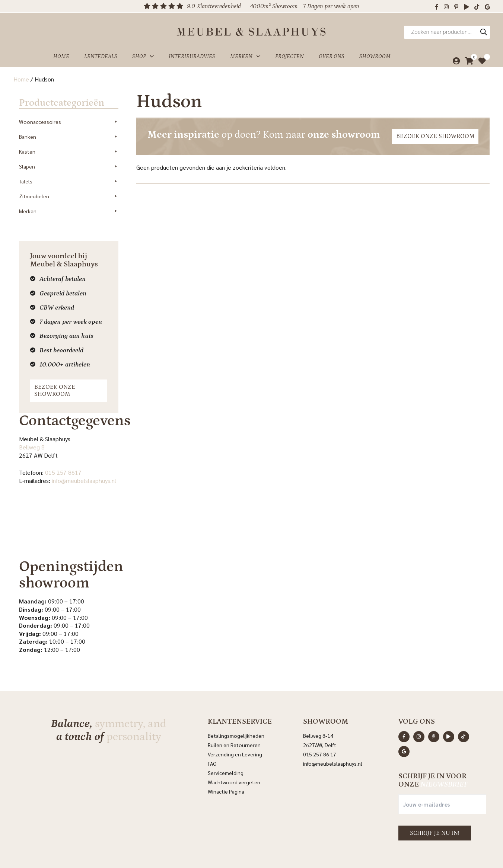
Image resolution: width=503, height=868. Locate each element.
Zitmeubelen (69, 190)
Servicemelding (226, 753)
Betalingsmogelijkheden (236, 716)
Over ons (332, 53)
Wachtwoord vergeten (234, 763)
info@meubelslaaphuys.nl (78, 467)
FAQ (212, 744)
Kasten (69, 145)
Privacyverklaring (258, 852)
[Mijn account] (454, 58)
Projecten (289, 53)
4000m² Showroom (274, 6)
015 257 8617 (58, 459)
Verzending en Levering (235, 735)
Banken (69, 131)
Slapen (69, 160)
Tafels (69, 175)
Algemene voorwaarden (308, 852)
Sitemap (348, 852)
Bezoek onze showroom (68, 381)
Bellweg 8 (26, 434)
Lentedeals (101, 53)
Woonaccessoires (69, 116)
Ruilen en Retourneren (234, 726)
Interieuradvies (192, 53)
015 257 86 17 (320, 735)
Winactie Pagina (227, 772)
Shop (143, 54)
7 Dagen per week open (331, 6)
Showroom (375, 53)
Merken (245, 54)
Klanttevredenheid (219, 6)
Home (61, 53)
